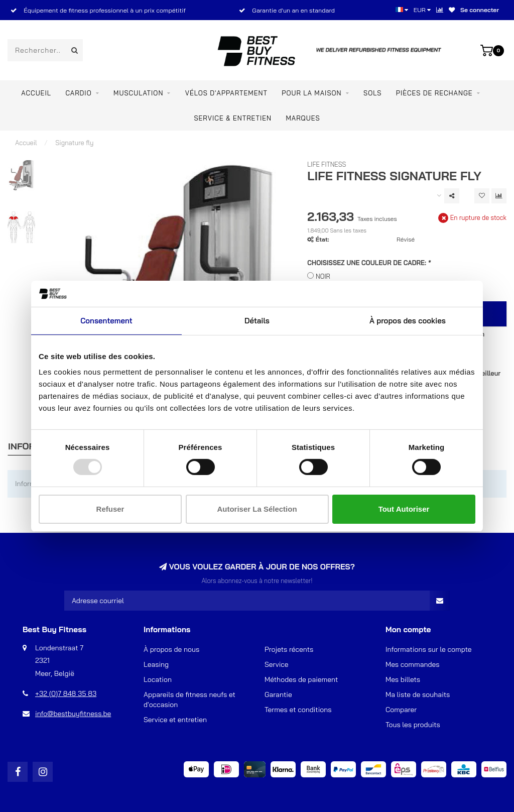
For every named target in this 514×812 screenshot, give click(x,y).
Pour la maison (311, 93)
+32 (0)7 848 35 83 (66, 693)
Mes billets (403, 679)
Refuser (110, 509)
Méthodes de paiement (301, 679)
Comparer (401, 710)
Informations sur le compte (429, 649)
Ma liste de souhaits (418, 694)
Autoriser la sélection (257, 509)
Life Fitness (327, 164)
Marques (303, 118)
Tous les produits (413, 725)
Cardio (78, 93)
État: (323, 239)
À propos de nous (171, 649)
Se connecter (480, 10)
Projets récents (289, 649)
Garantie (278, 694)
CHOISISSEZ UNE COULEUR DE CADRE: (369, 263)
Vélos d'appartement (226, 93)
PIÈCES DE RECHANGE (434, 93)
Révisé (406, 239)
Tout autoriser (404, 509)
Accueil (36, 93)
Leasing (156, 664)
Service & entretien (233, 118)
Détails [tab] (257, 321)
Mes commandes (413, 664)
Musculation (138, 93)
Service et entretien (175, 720)
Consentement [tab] (106, 321)
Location (158, 679)
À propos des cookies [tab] (408, 321)
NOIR (323, 276)
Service (277, 664)
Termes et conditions (298, 710)
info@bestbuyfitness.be (73, 714)
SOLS (372, 93)
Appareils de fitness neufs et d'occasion (189, 700)
